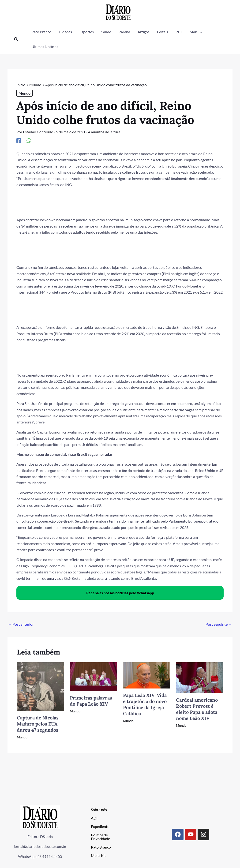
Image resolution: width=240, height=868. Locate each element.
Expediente (100, 826)
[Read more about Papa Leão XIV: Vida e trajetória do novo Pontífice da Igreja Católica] (147, 675)
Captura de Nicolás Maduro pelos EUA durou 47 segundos (38, 724)
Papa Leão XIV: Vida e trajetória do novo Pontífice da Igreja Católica (145, 704)
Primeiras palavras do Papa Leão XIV (91, 701)
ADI (94, 818)
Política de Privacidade (100, 837)
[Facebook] (19, 140)
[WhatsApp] (29, 140)
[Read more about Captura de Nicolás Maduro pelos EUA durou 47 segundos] (40, 686)
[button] (16, 39)
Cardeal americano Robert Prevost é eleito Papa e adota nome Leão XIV (197, 709)
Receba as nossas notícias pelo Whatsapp (120, 593)
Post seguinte (219, 624)
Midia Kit (98, 855)
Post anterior (21, 624)
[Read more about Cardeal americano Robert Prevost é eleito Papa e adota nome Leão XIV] (200, 677)
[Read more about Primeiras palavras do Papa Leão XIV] (93, 676)
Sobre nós (99, 810)
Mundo (24, 93)
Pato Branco (101, 847)
